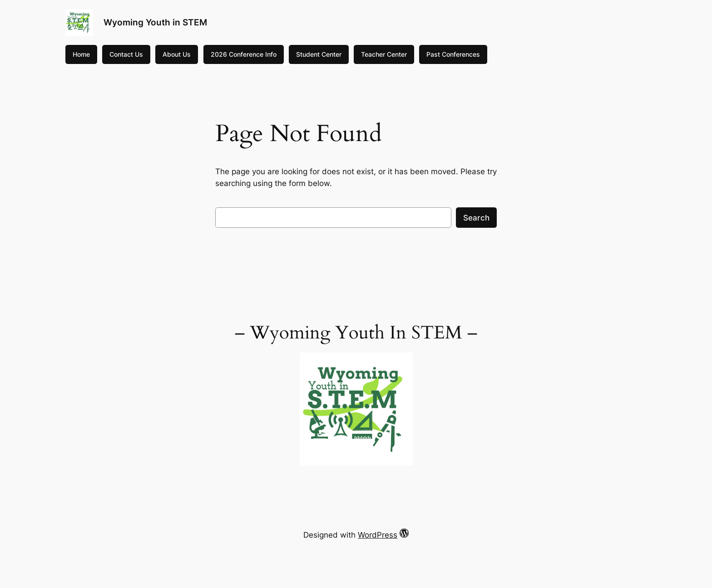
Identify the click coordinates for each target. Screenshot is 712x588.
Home (81, 54)
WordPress (378, 535)
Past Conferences (453, 54)
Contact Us (126, 54)
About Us (177, 54)
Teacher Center (384, 54)
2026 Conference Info (244, 54)
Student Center (319, 54)
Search (476, 218)
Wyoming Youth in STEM (155, 22)
